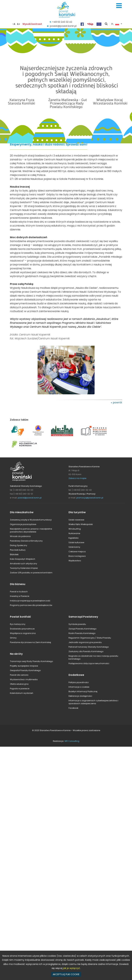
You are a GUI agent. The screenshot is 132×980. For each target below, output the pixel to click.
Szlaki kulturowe (76, 542)
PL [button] (115, 24)
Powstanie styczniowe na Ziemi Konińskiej (30, 642)
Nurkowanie (74, 533)
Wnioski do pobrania (20, 536)
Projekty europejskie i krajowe (24, 666)
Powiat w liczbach (19, 592)
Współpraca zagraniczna (23, 633)
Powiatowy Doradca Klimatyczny (26, 541)
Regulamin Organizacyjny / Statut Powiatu (90, 638)
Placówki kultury (18, 550)
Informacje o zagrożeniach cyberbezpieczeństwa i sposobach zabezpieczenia (93, 702)
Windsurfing (75, 529)
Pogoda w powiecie (20, 689)
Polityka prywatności (79, 682)
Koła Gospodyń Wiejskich (23, 559)
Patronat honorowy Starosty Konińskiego (89, 647)
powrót (118, 403)
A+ (18, 24)
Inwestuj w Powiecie (20, 596)
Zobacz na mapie (77, 478)
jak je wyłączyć (72, 968)
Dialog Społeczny (19, 545)
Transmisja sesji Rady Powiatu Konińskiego (31, 661)
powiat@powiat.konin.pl (30, 498)
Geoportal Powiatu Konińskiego (25, 670)
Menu (119, 6)
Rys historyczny (18, 624)
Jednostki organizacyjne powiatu (85, 642)
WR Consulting (72, 741)
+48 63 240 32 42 (62, 22)
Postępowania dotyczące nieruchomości (89, 663)
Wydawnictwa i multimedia (24, 679)
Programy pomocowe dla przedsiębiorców (31, 605)
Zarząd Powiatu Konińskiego (82, 629)
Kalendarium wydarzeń (22, 693)
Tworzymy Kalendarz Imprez (24, 568)
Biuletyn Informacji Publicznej (83, 691)
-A (14, 24)
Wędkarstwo (75, 561)
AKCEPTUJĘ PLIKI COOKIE (66, 974)
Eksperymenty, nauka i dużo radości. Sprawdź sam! (49, 145)
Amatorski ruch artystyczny (24, 564)
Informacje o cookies (79, 687)
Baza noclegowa (77, 556)
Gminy (13, 638)
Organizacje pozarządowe (23, 524)
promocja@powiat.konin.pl (90, 498)
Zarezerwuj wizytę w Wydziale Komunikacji (31, 520)
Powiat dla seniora (19, 675)
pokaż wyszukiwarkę (106, 24)
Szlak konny (74, 547)
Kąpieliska (73, 538)
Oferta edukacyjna (19, 684)
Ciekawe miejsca (77, 552)
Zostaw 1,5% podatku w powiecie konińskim (31, 573)
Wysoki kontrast (32, 24)
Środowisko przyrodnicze (22, 629)
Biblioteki (14, 554)
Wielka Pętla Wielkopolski (81, 524)
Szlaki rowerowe (76, 520)
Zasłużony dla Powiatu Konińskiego (86, 651)
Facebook (73, 708)
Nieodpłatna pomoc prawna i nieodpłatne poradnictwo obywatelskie (31, 530)
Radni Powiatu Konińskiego (82, 633)
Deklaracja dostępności (80, 696)
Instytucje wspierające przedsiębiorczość (30, 601)
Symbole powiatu (77, 624)
